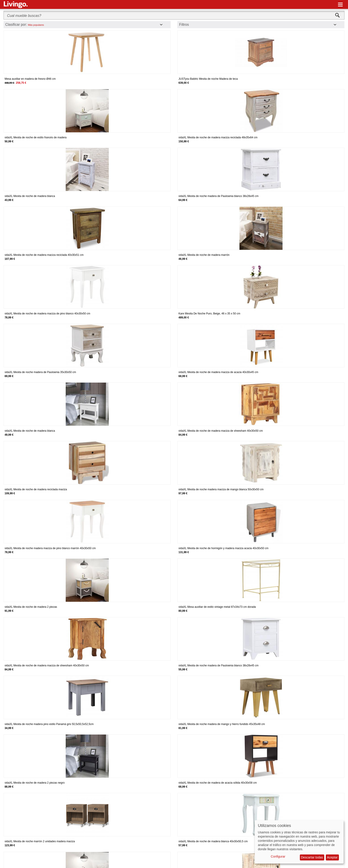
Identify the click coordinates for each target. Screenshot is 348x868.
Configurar (278, 856)
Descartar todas (312, 857)
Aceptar (332, 857)
